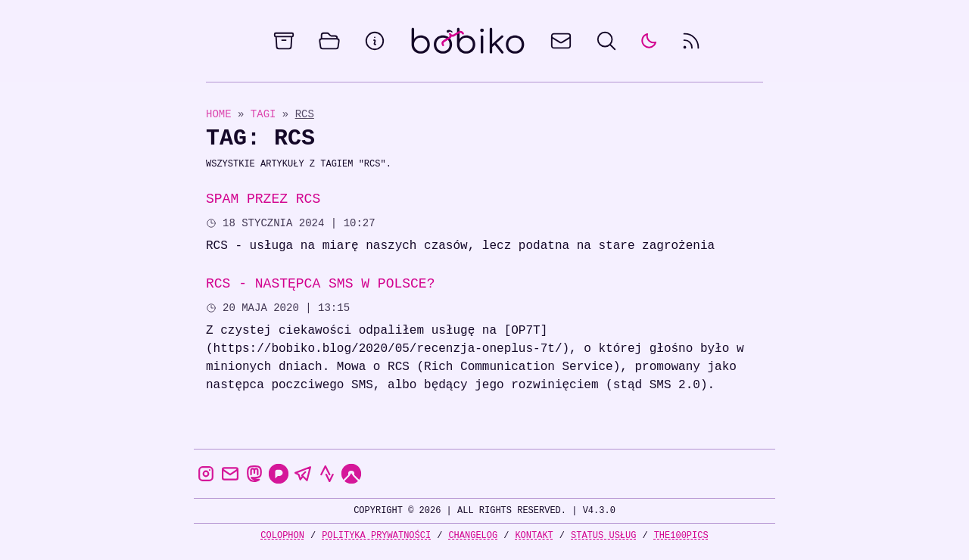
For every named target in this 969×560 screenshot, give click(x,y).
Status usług (603, 535)
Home (219, 114)
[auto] (649, 41)
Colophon (282, 535)
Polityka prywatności (376, 535)
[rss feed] (691, 41)
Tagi (266, 114)
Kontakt (534, 535)
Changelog (473, 535)
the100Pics (681, 535)
